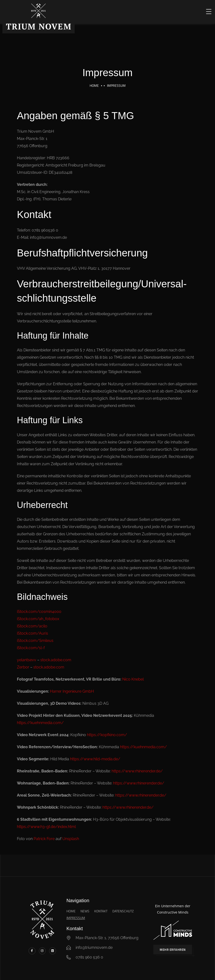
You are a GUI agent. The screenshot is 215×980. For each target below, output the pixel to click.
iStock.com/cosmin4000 (39, 612)
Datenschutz (123, 911)
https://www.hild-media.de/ (95, 759)
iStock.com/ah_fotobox (38, 619)
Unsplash (71, 839)
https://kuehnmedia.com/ (40, 723)
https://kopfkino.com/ (107, 735)
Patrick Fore (44, 839)
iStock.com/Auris (32, 633)
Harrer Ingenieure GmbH (72, 691)
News (85, 911)
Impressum (76, 918)
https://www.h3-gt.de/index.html (46, 827)
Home (94, 85)
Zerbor (23, 667)
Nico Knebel (133, 679)
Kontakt (101, 911)
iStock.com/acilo (32, 626)
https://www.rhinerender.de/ (137, 771)
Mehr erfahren (173, 950)
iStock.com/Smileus (35, 641)
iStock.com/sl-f (31, 648)
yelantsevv (27, 660)
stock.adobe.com (56, 660)
